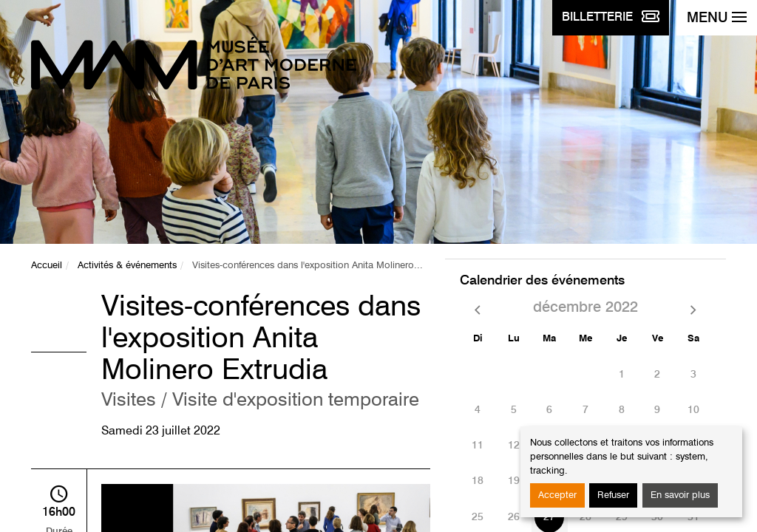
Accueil (47, 266)
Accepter (557, 495)
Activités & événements (127, 266)
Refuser (613, 495)
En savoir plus (680, 495)
